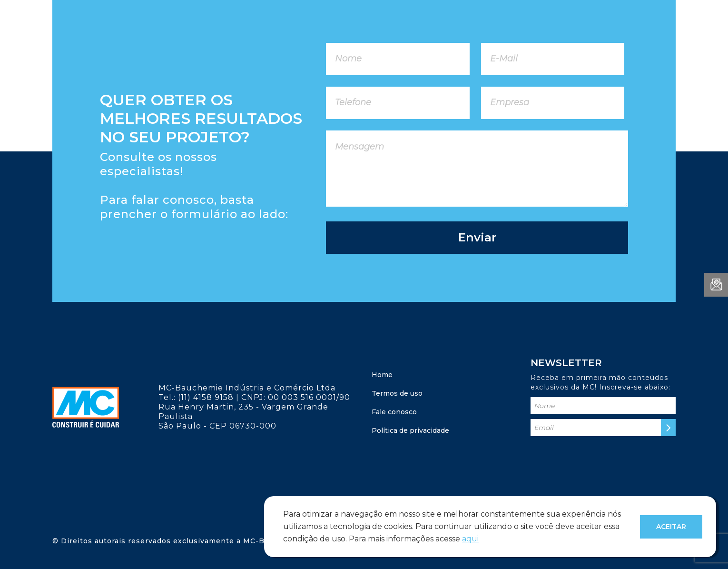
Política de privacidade (410, 430)
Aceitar (671, 527)
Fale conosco (394, 412)
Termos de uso (397, 393)
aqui (470, 539)
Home (382, 375)
